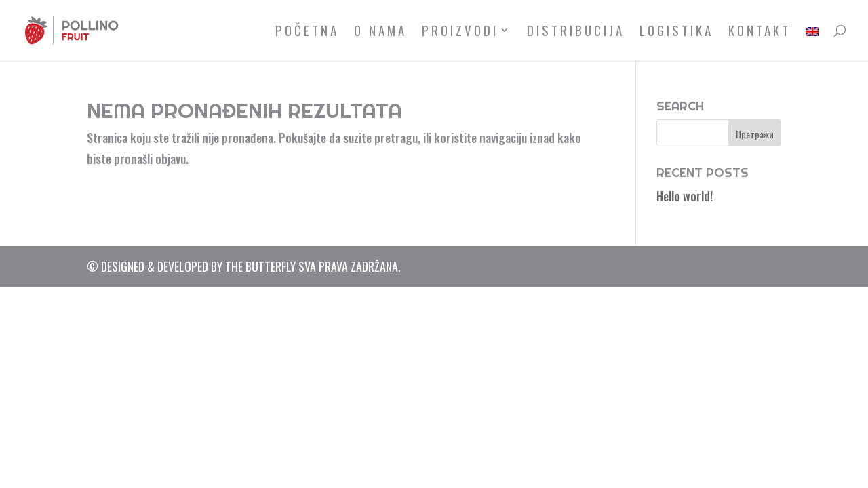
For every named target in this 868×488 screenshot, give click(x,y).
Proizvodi (460, 32)
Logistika (676, 32)
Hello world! (685, 196)
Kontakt (759, 32)
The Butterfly (260, 266)
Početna (307, 32)
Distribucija (576, 32)
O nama (380, 32)
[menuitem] (812, 43)
